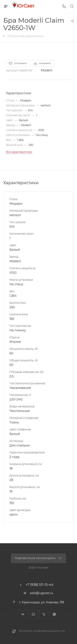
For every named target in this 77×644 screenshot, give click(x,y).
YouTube (33, 614)
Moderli (47, 70)
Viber (44, 614)
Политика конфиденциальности (42, 631)
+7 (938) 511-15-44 (40, 585)
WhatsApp (54, 614)
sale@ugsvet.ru (41, 593)
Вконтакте (23, 614)
